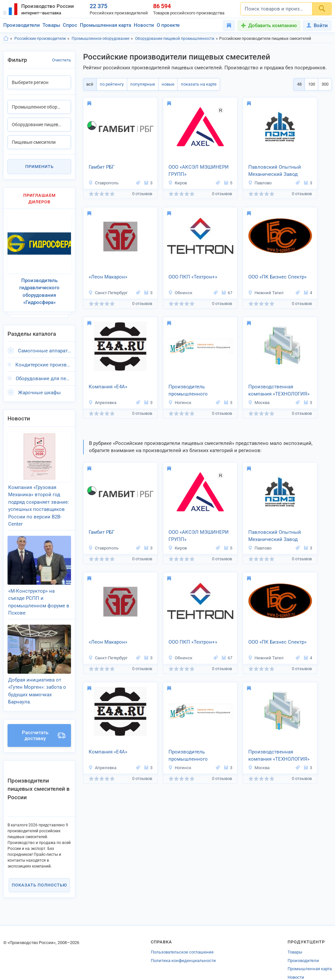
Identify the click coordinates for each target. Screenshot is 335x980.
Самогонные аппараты (44, 347)
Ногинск (180, 403)
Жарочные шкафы (39, 389)
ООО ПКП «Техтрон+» (193, 277)
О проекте (168, 25)
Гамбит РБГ (102, 167)
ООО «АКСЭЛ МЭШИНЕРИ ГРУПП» (199, 171)
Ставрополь (103, 183)
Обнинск (180, 293)
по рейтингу (110, 84)
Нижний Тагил (266, 293)
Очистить (62, 60)
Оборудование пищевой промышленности (175, 39)
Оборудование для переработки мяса (43, 375)
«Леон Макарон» (108, 277)
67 (227, 293)
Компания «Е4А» (108, 387)
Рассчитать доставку (44, 722)
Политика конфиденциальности (183, 947)
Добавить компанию (273, 25)
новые (165, 84)
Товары (51, 25)
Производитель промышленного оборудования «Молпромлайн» (188, 391)
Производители (22, 25)
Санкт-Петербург (108, 293)
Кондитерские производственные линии (43, 361)
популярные (140, 84)
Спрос (70, 25)
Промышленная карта (106, 25)
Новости (144, 25)
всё (89, 84)
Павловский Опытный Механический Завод (275, 171)
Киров (177, 183)
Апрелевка (102, 403)
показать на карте (194, 84)
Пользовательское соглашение (182, 939)
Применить (39, 167)
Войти (317, 25)
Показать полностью (39, 871)
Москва (259, 403)
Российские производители (40, 39)
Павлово (260, 183)
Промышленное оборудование (100, 39)
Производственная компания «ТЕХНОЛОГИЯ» (279, 390)
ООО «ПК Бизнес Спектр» (277, 277)
